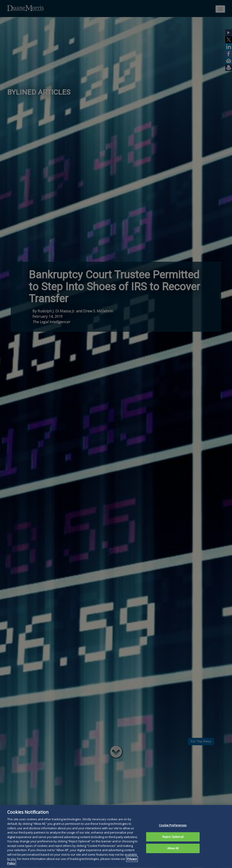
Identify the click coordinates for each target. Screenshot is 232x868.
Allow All (173, 856)
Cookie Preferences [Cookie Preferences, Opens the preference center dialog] (173, 833)
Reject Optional (173, 845)
